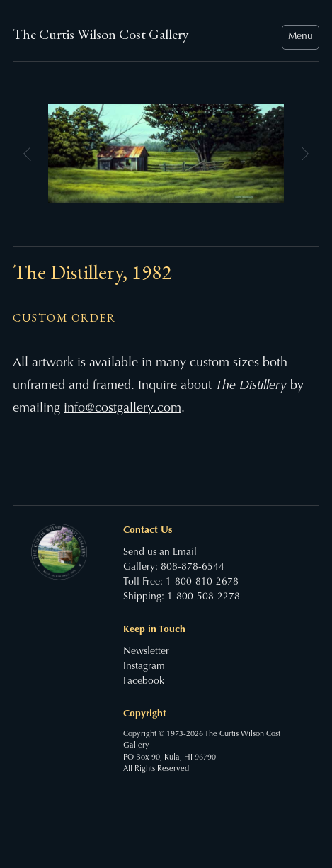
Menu (300, 37)
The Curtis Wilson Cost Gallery (101, 34)
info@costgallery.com (122, 409)
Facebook (144, 682)
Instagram (144, 667)
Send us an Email (160, 553)
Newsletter (146, 652)
